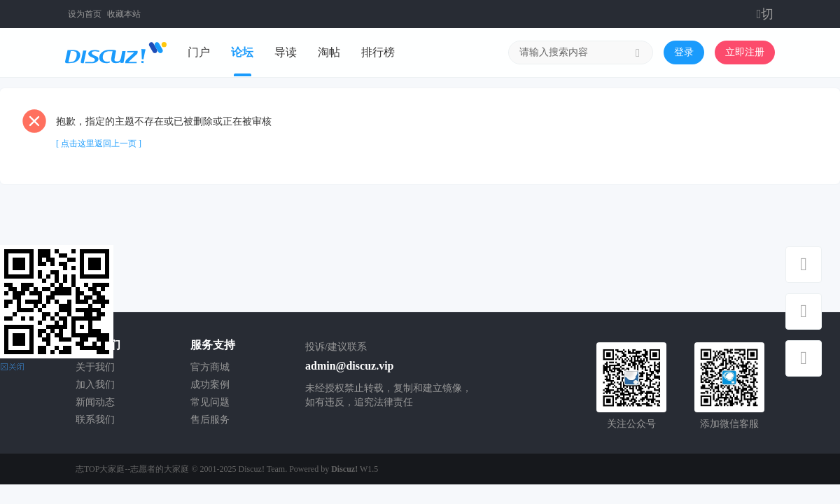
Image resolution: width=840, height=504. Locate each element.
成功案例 (210, 385)
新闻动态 (95, 402)
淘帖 (329, 52)
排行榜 (378, 52)
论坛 (242, 52)
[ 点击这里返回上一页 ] (99, 143)
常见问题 (210, 402)
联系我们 (95, 420)
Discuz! (344, 469)
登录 (684, 52)
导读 (286, 52)
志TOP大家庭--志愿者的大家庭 (132, 469)
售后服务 (210, 420)
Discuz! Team (262, 469)
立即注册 (745, 52)
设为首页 (85, 14)
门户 (199, 52)
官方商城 (210, 367)
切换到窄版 (766, 14)
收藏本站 (124, 14)
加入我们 (95, 385)
